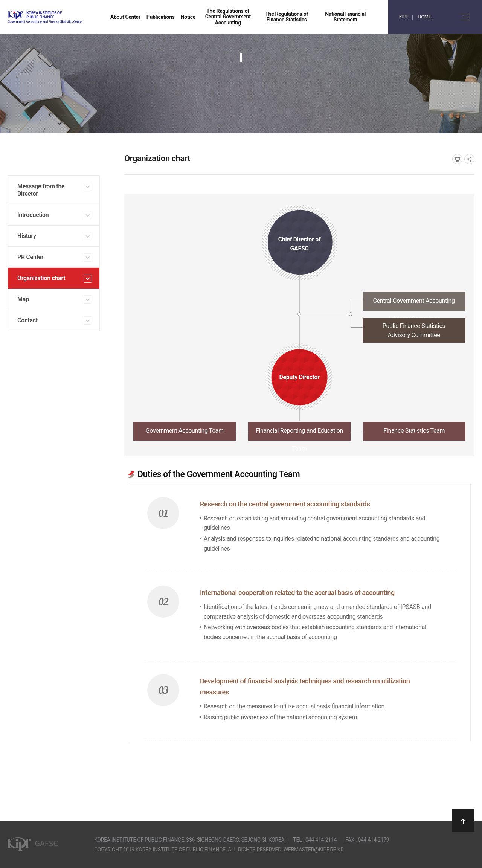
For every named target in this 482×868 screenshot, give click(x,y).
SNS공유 (469, 159)
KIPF (404, 17)
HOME (424, 17)
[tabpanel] (299, 601)
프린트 (457, 159)
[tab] (299, 303)
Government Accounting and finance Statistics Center (65, 17)
